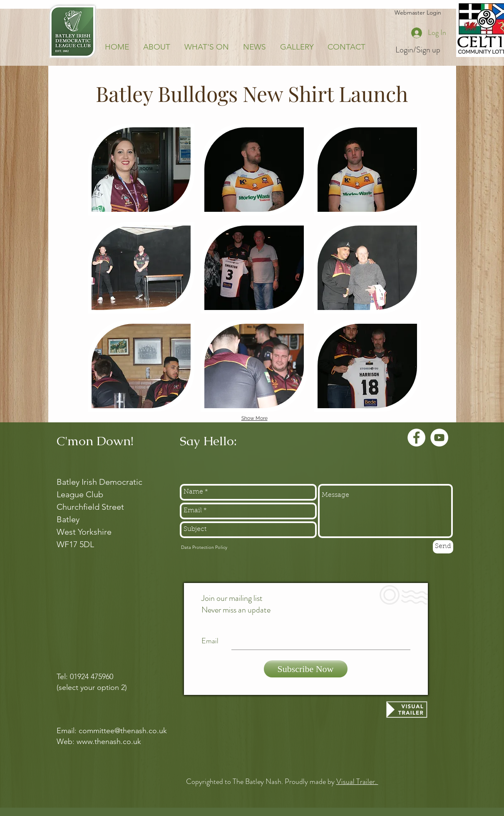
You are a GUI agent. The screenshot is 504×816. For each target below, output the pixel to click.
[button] (141, 170)
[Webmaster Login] (418, 13)
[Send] (443, 547)
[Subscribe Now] (306, 669)
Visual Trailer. (357, 781)
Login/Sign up (418, 50)
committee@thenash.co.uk (123, 731)
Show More (254, 418)
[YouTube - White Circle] (439, 438)
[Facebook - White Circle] (416, 438)
